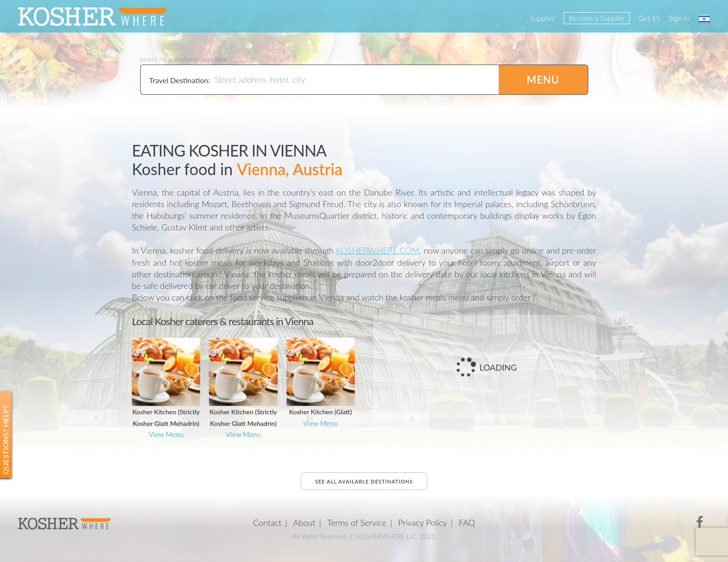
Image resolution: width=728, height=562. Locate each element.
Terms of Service (357, 523)
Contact (267, 523)
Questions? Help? (5, 440)
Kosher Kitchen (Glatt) (321, 412)
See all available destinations (364, 481)
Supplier (542, 18)
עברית (704, 19)
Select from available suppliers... (186, 59)
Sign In (679, 18)
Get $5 (649, 18)
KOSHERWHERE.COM (378, 250)
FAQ (467, 523)
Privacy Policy (422, 523)
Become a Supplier (597, 18)
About (305, 523)
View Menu (166, 434)
